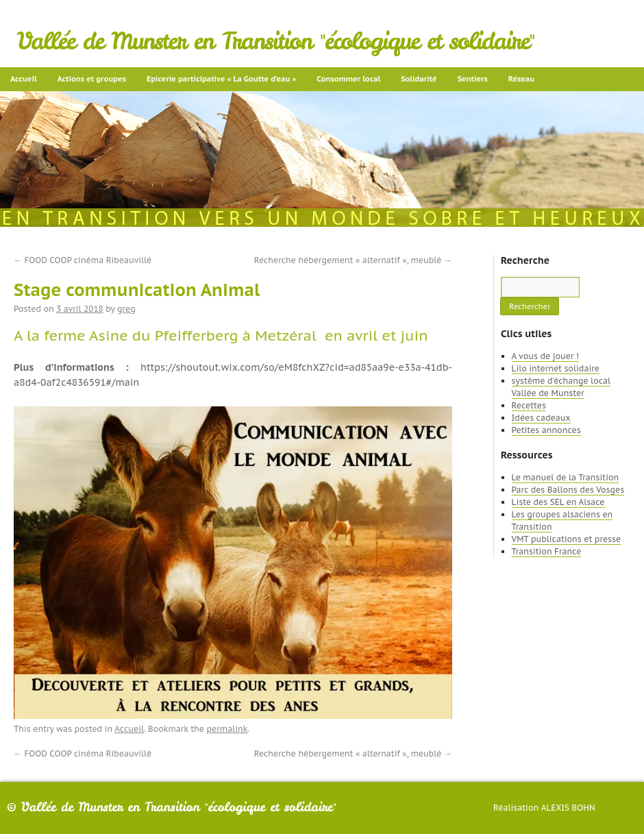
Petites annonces (546, 430)
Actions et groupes (92, 79)
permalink (227, 729)
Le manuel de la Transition (566, 477)
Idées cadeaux (541, 418)
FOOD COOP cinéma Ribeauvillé (83, 260)
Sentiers (473, 79)
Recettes (529, 405)
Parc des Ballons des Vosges (568, 490)
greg (126, 309)
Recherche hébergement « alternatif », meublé (353, 260)
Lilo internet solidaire (556, 368)
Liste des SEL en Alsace (558, 502)
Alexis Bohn (568, 808)
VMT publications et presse (567, 539)
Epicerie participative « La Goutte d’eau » (221, 79)
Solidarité (419, 79)
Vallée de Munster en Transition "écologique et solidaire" (276, 41)
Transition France (547, 551)
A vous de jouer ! (545, 356)
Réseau (521, 79)
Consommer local (348, 79)
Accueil (24, 79)
